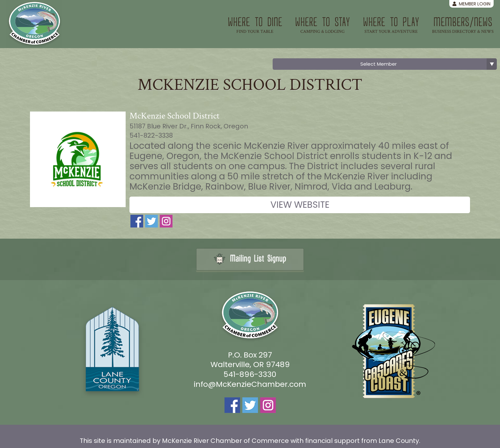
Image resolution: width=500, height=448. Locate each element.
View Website (300, 205)
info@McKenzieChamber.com (250, 384)
